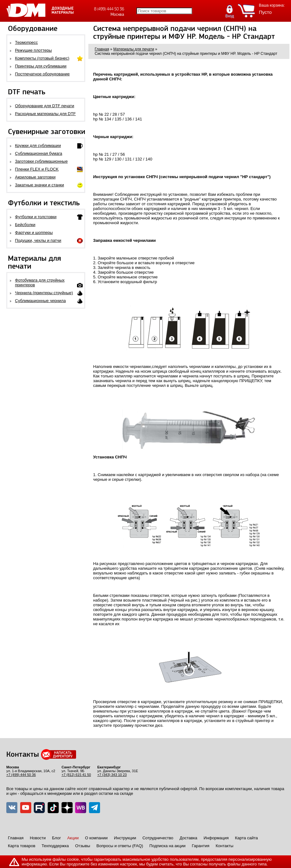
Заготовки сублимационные (42, 161)
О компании (96, 838)
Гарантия (201, 846)
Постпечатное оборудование (42, 74)
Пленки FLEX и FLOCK (37, 169)
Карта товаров (22, 846)
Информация (216, 838)
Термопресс (27, 42)
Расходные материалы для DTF (46, 114)
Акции (73, 838)
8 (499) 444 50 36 (109, 9)
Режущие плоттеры (34, 50)
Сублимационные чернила (41, 301)
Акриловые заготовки (35, 177)
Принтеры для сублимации (41, 66)
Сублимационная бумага (39, 153)
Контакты (224, 846)
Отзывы (83, 846)
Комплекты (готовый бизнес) (42, 58)
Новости (38, 838)
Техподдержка (55, 846)
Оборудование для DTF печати (45, 106)
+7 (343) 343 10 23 (112, 775)
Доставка (188, 838)
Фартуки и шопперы (34, 233)
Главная (16, 838)
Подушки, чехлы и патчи (38, 240)
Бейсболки (25, 225)
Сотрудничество (158, 838)
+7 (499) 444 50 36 (21, 775)
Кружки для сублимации (38, 146)
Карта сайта (246, 838)
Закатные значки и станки (40, 185)
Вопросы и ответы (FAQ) (120, 846)
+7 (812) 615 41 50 (76, 775)
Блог (56, 838)
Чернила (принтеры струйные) (44, 293)
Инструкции (125, 838)
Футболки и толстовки (36, 217)
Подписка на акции (167, 846)
